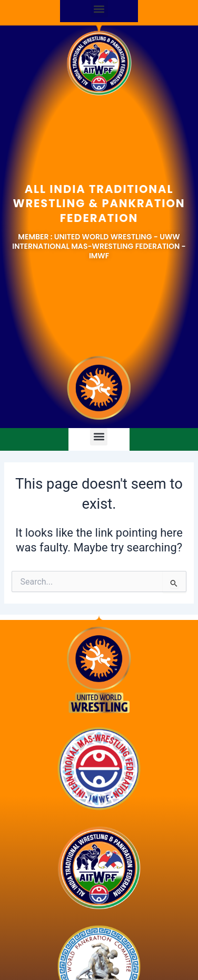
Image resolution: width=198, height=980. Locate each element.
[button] (99, 9)
